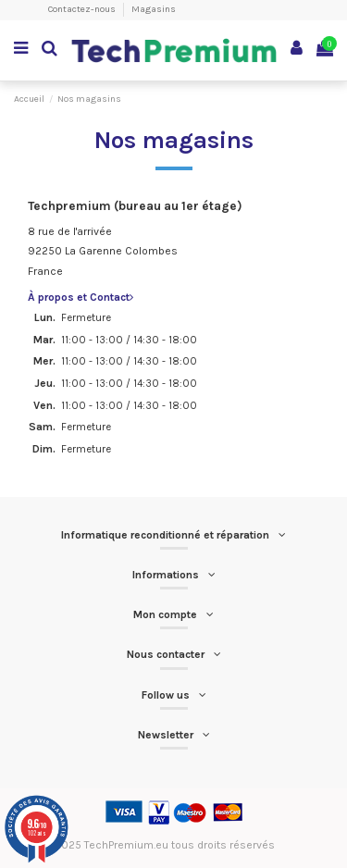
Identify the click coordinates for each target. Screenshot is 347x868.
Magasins (154, 9)
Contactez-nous (83, 9)
